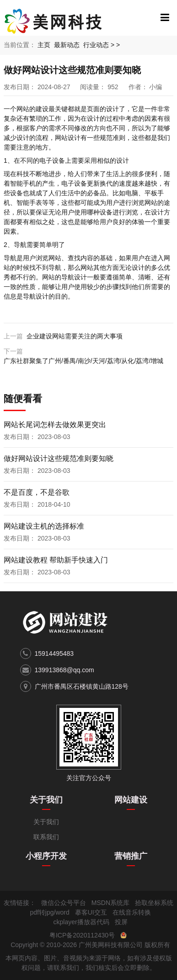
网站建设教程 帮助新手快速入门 (56, 560)
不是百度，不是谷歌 (37, 492)
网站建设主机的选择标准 (44, 526)
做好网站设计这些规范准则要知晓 (59, 458)
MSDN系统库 (110, 903)
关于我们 (46, 800)
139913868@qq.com (64, 670)
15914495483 (54, 653)
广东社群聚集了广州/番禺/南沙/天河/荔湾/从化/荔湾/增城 (83, 361)
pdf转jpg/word (49, 912)
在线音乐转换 (132, 912)
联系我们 (46, 837)
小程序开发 (46, 856)
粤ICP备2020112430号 (82, 935)
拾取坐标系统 (154, 903)
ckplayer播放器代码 (81, 922)
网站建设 (131, 800)
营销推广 (131, 856)
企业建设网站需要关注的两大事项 (75, 336)
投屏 (121, 922)
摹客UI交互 (91, 912)
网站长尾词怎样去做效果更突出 (55, 425)
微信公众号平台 (64, 903)
